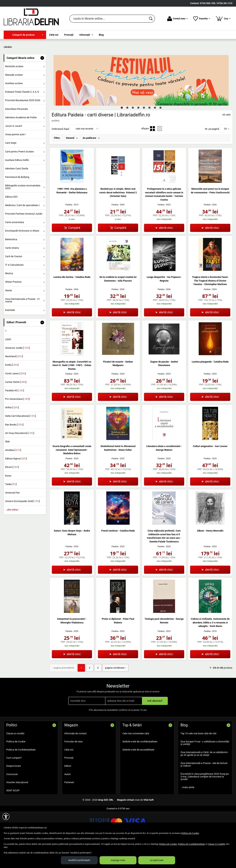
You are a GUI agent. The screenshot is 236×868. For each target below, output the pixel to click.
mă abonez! (155, 727)
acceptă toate (157, 860)
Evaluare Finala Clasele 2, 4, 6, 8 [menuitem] (22, 119)
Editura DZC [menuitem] (11, 223)
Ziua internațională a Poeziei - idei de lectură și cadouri (204, 791)
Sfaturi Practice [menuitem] (13, 309)
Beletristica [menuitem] (11, 266)
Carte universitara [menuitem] (15, 249)
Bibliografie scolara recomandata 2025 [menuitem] (23, 214)
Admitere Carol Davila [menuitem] (17, 195)
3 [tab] (133, 134)
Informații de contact (76, 760)
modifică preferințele (79, 860)
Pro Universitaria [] (17, 426)
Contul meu (177, 19)
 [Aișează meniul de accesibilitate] (6, 817)
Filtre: (57, 165)
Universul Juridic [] (18, 374)
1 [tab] (122, 134)
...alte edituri (12, 536)
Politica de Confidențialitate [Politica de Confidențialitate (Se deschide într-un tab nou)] (192, 844)
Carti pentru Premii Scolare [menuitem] (19, 178)
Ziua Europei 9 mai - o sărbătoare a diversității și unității (205, 769)
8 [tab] (160, 134)
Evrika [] (12, 392)
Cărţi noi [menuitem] (54, 35)
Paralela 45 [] (15, 417)
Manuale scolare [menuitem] (14, 101)
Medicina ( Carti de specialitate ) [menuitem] (22, 232)
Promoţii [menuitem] (69, 35)
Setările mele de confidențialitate (140, 768)
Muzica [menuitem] (9, 300)
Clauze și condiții (15, 760)
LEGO (8, 366)
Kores (8, 502)
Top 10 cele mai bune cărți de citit (198, 760)
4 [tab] (138, 134)
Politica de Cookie (16, 768)
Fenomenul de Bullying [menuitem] (17, 204)
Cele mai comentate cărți (136, 760)
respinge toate (118, 860)
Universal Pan (12, 519)
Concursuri (12, 801)
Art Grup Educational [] (20, 460)
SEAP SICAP (13, 817)
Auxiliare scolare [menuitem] (14, 110)
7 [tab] (155, 134)
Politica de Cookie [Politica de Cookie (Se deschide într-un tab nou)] (190, 833)
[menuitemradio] (152, 155)
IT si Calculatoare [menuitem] (14, 291)
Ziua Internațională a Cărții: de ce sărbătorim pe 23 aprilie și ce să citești (204, 780)
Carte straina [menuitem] (12, 274)
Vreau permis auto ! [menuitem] (15, 161)
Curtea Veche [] (16, 409)
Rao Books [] (14, 451)
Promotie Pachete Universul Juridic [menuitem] (24, 240)
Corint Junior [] (15, 400)
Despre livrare (14, 792)
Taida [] (11, 511)
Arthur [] (12, 434)
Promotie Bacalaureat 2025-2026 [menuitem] (23, 127)
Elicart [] (12, 494)
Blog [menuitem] (101, 35)
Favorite (202, 19)
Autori (68, 801)
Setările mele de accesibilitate (138, 776)
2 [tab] (127, 134)
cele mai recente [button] (84, 155)
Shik (7, 468)
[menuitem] (25, 35)
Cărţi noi (69, 776)
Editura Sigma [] (16, 485)
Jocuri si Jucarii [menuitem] (14, 152)
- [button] (42, 84)
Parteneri (69, 809)
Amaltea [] (13, 477)
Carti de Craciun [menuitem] (14, 283)
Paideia (69, 231)
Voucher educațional (17, 809)
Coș (223, 18)
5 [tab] (144, 134)
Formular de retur (74, 768)
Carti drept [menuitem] (11, 170)
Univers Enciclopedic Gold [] (22, 528)
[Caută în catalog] (151, 19)
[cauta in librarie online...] (108, 19)
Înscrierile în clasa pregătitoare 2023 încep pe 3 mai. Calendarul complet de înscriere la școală (205, 803)
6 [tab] (149, 134)
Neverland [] (14, 383)
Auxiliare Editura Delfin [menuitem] (17, 187)
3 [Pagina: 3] (97, 694)
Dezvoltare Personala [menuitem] (16, 136)
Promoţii (69, 784)
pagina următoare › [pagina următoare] (114, 694)
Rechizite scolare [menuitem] (14, 93)
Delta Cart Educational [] (21, 443)
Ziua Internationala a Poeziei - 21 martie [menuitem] (23, 327)
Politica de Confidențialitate (21, 776)
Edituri (68, 792)
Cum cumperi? (14, 784)
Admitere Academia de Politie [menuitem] (21, 144)
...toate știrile (187, 814)
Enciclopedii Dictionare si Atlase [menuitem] (22, 257)
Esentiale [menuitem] (10, 337)
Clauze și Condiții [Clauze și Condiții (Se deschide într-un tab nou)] (216, 844)
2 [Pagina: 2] (89, 694)
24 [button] (225, 155)
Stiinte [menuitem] (9, 317)
